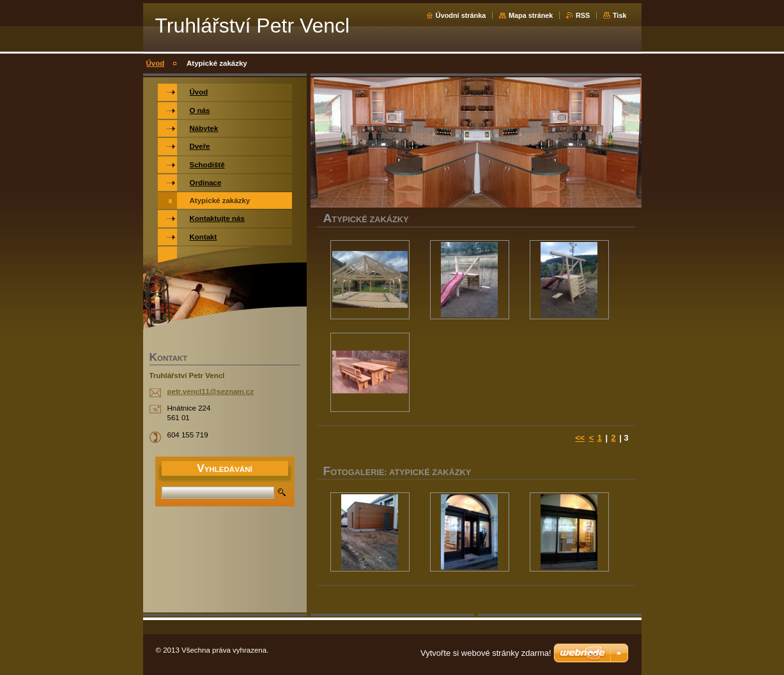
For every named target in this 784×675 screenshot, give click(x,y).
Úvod (156, 63)
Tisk (620, 15)
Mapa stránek (531, 15)
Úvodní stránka (461, 15)
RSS (583, 15)
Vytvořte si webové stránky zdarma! (486, 653)
